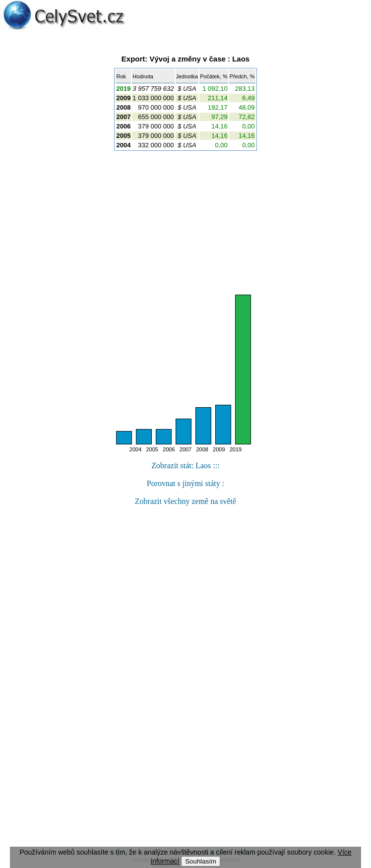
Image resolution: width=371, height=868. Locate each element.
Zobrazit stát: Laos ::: (185, 465)
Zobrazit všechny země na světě (185, 501)
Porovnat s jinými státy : (185, 483)
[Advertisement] (185, 223)
